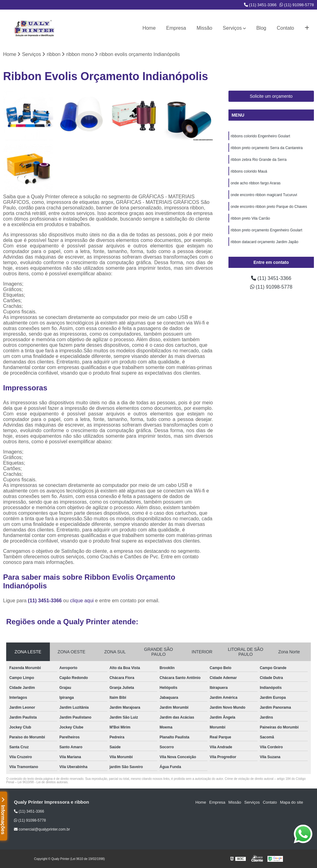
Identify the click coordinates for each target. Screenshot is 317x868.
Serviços (232, 28)
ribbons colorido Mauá (249, 171)
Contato (285, 28)
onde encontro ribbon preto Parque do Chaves (269, 207)
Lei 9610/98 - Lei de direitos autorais (43, 782)
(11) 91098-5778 (297, 5)
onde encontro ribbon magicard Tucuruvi (264, 195)
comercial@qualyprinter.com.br (42, 829)
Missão (204, 28)
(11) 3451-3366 (260, 5)
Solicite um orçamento (271, 96)
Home (149, 28)
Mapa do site (291, 802)
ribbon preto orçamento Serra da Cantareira (267, 148)
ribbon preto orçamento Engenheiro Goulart (266, 230)
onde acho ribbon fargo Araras (256, 183)
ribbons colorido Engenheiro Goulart (260, 136)
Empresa (176, 28)
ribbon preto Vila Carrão (250, 218)
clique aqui (82, 601)
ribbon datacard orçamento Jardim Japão (265, 242)
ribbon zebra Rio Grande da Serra (259, 160)
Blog (261, 28)
